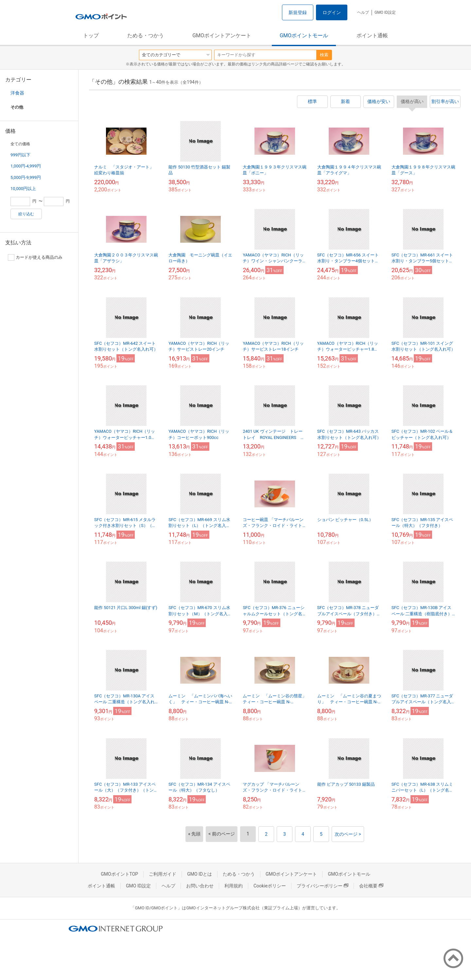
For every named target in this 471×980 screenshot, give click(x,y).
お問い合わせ (200, 886)
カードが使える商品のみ (35, 257)
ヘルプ (363, 12)
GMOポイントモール (304, 35)
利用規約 (234, 886)
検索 (324, 55)
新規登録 (298, 12)
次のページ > (348, 834)
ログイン (332, 12)
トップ (91, 35)
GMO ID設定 (385, 12)
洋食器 (17, 93)
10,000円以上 (23, 189)
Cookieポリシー (270, 886)
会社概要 (371, 886)
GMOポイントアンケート (222, 35)
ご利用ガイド (163, 874)
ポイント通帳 (372, 35)
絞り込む (26, 214)
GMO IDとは (200, 874)
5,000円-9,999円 (26, 177)
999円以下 (20, 155)
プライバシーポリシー (323, 886)
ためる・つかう (146, 35)
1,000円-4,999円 (26, 166)
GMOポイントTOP (119, 874)
